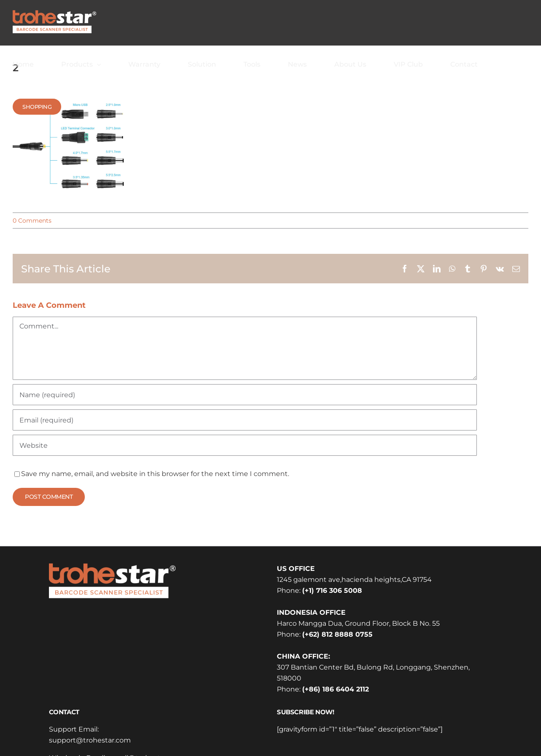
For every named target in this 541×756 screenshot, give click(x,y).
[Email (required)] (245, 420)
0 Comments (32, 221)
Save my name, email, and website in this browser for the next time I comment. (155, 474)
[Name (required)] (245, 395)
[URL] (245, 445)
